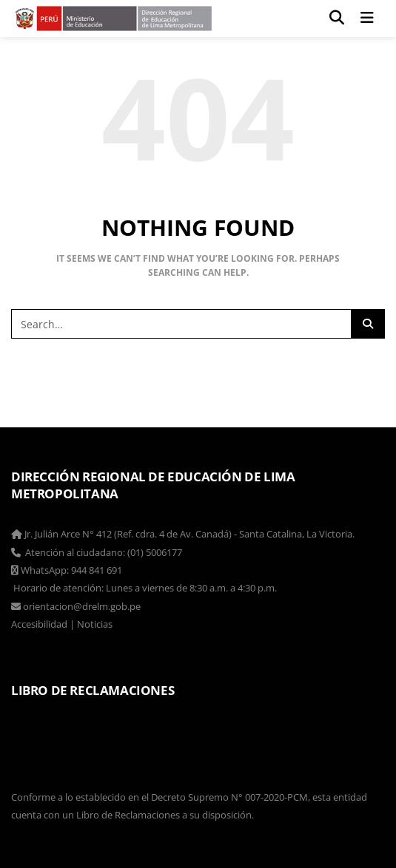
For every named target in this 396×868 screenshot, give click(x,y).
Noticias (95, 624)
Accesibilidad (39, 624)
